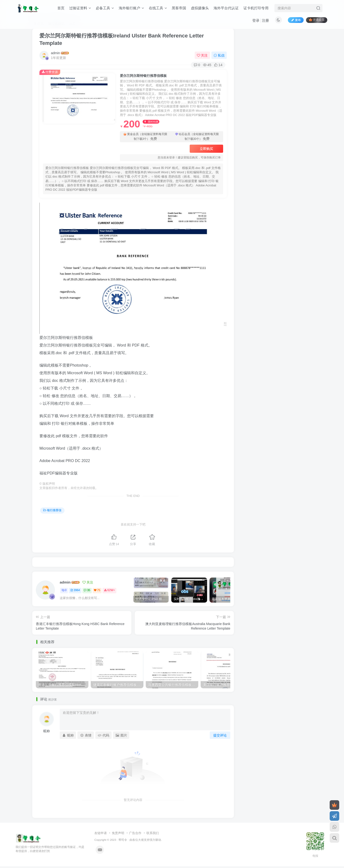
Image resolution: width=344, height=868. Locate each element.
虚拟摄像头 (200, 8)
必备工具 (105, 8)
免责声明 (118, 833)
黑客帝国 (179, 8)
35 (87, 590)
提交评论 (220, 735)
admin (55, 53)
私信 (219, 55)
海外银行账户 (131, 8)
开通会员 (317, 20)
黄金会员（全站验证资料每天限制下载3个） (145, 137)
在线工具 (158, 8)
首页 (61, 8)
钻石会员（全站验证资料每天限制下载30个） (197, 137)
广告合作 (135, 833)
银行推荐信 (52, 510)
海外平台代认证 (226, 8)
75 (97, 590)
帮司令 (123, 840)
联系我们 (153, 833)
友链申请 (101, 833)
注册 (265, 20)
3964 (75, 590)
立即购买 (206, 149)
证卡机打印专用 (256, 8)
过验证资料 (80, 8)
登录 (256, 20)
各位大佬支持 (141, 840)
